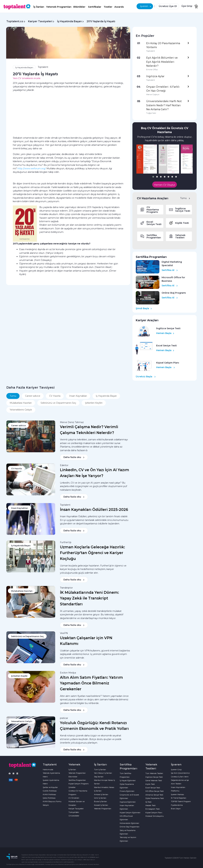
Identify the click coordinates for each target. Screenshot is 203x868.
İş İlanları (39, 7)
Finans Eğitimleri (127, 791)
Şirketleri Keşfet (94, 403)
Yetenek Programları (59, 7)
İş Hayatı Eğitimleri (128, 781)
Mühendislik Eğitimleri (129, 823)
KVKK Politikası (49, 794)
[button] (153, 177)
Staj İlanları (99, 777)
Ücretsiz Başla (146, 377)
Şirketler (72, 787)
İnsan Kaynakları (78, 396)
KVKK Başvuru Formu (52, 801)
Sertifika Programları (77, 780)
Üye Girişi (187, 6)
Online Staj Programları (130, 827)
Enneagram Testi (153, 809)
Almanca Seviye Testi (154, 795)
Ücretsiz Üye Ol (168, 6)
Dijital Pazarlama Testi (155, 798)
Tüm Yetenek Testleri (154, 773)
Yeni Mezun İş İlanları (103, 773)
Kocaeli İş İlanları (101, 805)
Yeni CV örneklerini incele (27, 78)
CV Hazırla (55, 396)
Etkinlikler (79, 7)
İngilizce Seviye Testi (154, 777)
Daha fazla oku (74, 457)
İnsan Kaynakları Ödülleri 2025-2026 (94, 510)
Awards (119, 7)
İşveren (146, 6)
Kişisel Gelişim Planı (154, 813)
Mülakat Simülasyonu (155, 816)
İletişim (46, 805)
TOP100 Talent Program (181, 801)
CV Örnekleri (74, 798)
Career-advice (33, 396)
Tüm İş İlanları (100, 770)
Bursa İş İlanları (100, 801)
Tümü (185, 198)
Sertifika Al (170, 270)
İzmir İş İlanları (100, 798)
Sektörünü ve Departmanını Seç (58, 403)
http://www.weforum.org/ (32, 168)
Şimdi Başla (144, 308)
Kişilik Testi (150, 784)
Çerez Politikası (49, 798)
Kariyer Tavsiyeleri (40, 21)
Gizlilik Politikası (50, 791)
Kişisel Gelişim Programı (79, 784)
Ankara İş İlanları (101, 794)
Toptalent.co (15, 21)
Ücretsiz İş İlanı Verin (180, 777)
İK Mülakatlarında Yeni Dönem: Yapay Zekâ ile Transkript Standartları (89, 598)
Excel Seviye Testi (153, 788)
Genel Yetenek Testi (154, 781)
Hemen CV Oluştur (165, 185)
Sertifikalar (95, 7)
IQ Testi (148, 802)
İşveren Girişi (176, 770)
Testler (108, 7)
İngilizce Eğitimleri (128, 802)
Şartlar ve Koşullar (50, 787)
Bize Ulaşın (176, 809)
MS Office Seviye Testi (155, 791)
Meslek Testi (151, 805)
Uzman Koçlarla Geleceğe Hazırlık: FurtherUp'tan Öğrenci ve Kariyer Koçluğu (92, 553)
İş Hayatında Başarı (69, 21)
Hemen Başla (165, 333)
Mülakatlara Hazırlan (21, 403)
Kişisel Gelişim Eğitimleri (130, 813)
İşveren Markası (177, 794)
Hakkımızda (48, 770)
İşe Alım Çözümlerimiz (180, 773)
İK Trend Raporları (179, 798)
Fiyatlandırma (177, 805)
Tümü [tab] (13, 396)
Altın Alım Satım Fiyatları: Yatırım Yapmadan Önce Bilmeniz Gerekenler (91, 683)
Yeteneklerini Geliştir (21, 410)
